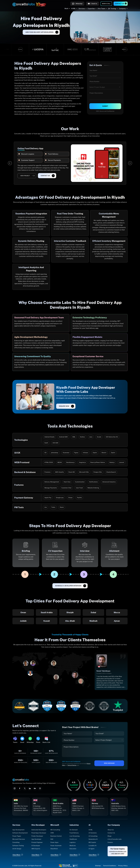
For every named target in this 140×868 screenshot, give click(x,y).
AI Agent (91, 849)
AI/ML (73, 8)
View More (16, 855)
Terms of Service (72, 765)
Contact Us (119, 4)
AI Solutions (93, 833)
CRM (52, 833)
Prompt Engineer (37, 842)
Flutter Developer (37, 836)
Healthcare (73, 839)
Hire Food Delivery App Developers (39, 32)
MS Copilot (92, 842)
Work (66, 8)
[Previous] (10, 163)
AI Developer (36, 846)
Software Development (20, 833)
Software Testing (18, 846)
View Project (25, 176)
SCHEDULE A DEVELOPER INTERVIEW (68, 586)
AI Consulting (93, 836)
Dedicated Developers (39, 830)
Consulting (16, 842)
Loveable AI (92, 846)
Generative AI (93, 839)
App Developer (36, 839)
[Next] (130, 163)
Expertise (91, 8)
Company (122, 8)
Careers (110, 842)
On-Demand (74, 830)
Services (82, 8)
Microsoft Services (19, 839)
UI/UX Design (17, 849)
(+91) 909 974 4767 (118, 854)
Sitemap (98, 866)
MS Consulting (55, 830)
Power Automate (56, 846)
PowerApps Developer (39, 833)
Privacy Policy (123, 866)
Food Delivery (74, 833)
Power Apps (54, 842)
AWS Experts (36, 849)
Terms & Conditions (109, 866)
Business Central (56, 836)
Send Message (109, 763)
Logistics (73, 842)
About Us (111, 830)
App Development (18, 830)
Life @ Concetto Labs (115, 839)
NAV (52, 839)
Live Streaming (75, 836)
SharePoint (54, 849)
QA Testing (112, 8)
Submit (105, 106)
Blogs (110, 836)
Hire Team (101, 8)
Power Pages (17, 836)
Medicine (73, 846)
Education (73, 849)
